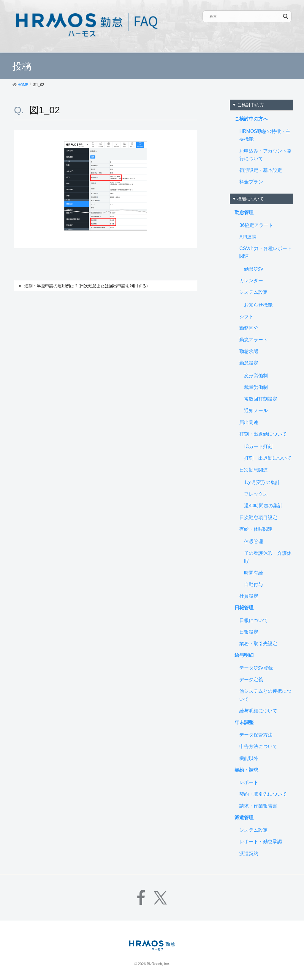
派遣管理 (244, 818)
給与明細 (244, 655)
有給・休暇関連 (256, 529)
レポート (249, 782)
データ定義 (251, 680)
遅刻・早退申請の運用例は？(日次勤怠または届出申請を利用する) (86, 286)
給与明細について (258, 711)
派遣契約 (249, 853)
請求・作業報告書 (258, 806)
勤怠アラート (254, 340)
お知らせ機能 (258, 305)
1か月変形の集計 (262, 482)
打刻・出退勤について (263, 434)
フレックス (256, 494)
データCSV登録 (256, 668)
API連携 (248, 237)
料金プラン (251, 182)
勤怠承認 (249, 351)
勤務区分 (249, 328)
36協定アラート (256, 225)
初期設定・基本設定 (261, 170)
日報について (254, 620)
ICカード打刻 (258, 446)
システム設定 (254, 292)
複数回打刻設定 (261, 399)
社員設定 (249, 596)
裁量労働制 (256, 387)
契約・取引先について (263, 794)
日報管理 (244, 608)
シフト (246, 317)
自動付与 (254, 584)
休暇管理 (254, 542)
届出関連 (249, 422)
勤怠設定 (249, 363)
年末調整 (244, 722)
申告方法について (258, 746)
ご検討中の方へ (251, 119)
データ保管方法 (256, 735)
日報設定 (249, 632)
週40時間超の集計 (263, 506)
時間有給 (254, 573)
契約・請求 (246, 770)
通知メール (256, 410)
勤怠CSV (254, 269)
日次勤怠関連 (254, 470)
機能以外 (249, 758)
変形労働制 (256, 376)
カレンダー (251, 281)
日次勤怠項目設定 (258, 518)
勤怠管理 (244, 212)
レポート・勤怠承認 (261, 842)
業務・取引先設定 (258, 644)
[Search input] (245, 16)
